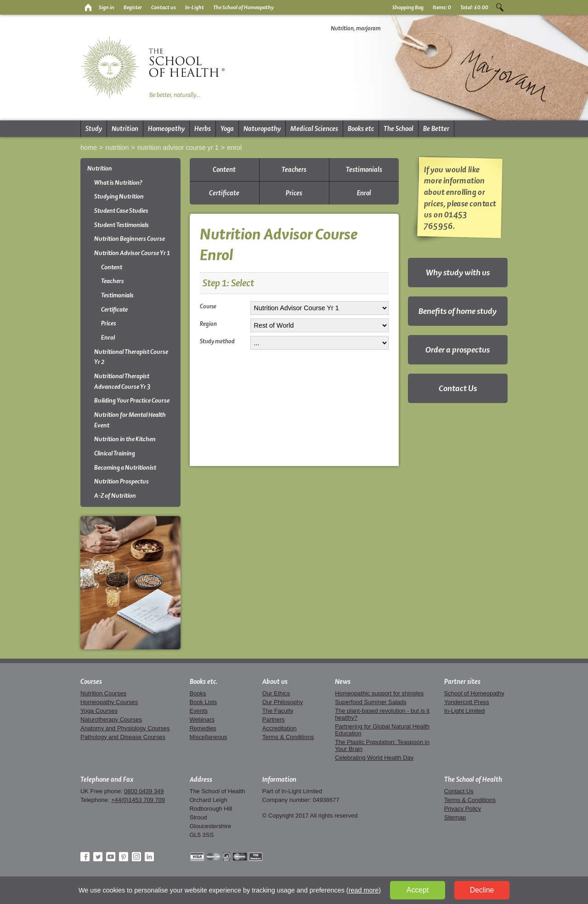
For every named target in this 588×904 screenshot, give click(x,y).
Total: (474, 7)
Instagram (136, 857)
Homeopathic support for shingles (379, 693)
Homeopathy (166, 129)
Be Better (436, 129)
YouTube (111, 857)
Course (208, 306)
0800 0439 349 (144, 791)
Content (112, 267)
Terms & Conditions (288, 737)
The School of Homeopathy (243, 7)
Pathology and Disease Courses (123, 737)
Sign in (107, 7)
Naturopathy (262, 129)
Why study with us (458, 272)
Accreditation (280, 728)
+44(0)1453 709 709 (138, 800)
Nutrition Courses (103, 693)
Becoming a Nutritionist (125, 468)
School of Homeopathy (474, 693)
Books (198, 693)
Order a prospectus (458, 350)
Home (89, 148)
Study (94, 129)
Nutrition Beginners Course (130, 239)
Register (133, 7)
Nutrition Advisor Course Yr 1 (178, 148)
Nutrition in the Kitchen (125, 439)
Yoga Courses (99, 711)
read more (364, 890)
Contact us (164, 7)
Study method (217, 341)
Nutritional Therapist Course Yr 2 (131, 357)
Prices (109, 323)
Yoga (227, 129)
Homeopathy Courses (109, 702)
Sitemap (455, 817)
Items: (442, 7)
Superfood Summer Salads (371, 702)
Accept (418, 890)
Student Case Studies (121, 211)
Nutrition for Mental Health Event (130, 420)
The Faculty (278, 711)
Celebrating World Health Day (374, 758)
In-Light (195, 7)
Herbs (203, 129)
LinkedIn (149, 857)
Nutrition (125, 129)
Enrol (234, 148)
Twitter (98, 857)
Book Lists (204, 702)
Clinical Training (115, 453)
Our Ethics (276, 693)
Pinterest (124, 857)
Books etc (361, 129)
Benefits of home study (458, 311)
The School (399, 129)
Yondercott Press (467, 702)
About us (275, 682)
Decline (482, 890)
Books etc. (204, 682)
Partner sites (462, 682)
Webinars (202, 719)
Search (500, 7)
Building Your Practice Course (132, 401)
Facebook (85, 857)
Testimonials (117, 295)
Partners (274, 719)
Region (208, 324)
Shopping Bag (408, 7)
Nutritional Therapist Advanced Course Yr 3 (122, 381)
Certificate (114, 310)
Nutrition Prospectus (122, 481)
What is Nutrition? (118, 183)
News (343, 682)
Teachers (113, 281)
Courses (91, 682)
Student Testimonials (122, 225)
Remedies (203, 728)
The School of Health (473, 779)
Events (199, 711)
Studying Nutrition (119, 196)
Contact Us (458, 388)
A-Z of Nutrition (115, 496)
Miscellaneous (209, 737)
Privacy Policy (463, 809)
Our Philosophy (283, 702)
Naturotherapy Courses (111, 719)
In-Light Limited (465, 711)
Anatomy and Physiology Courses (125, 728)
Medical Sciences (314, 129)
